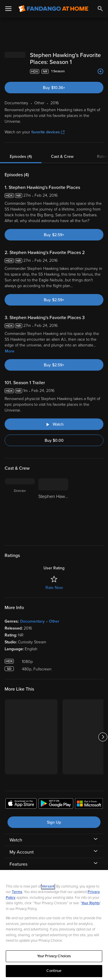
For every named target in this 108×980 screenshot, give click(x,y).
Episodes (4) (21, 157)
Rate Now (54, 588)
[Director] (20, 508)
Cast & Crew (62, 157)
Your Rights (90, 903)
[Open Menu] (8, 9)
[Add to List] (101, 71)
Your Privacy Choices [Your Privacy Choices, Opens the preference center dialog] (54, 956)
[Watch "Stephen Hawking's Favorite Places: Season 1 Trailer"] (54, 424)
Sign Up (54, 822)
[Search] (100, 9)
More (10, 351)
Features (18, 864)
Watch (16, 840)
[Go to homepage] (53, 9)
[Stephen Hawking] (53, 508)
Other (54, 621)
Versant (48, 886)
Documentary (32, 621)
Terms (17, 892)
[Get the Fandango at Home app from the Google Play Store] (56, 804)
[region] (54, 925)
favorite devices (48, 132)
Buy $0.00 (54, 440)
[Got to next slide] (103, 737)
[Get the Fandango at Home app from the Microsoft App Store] (89, 804)
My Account (22, 852)
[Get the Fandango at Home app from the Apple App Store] (21, 804)
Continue (54, 971)
